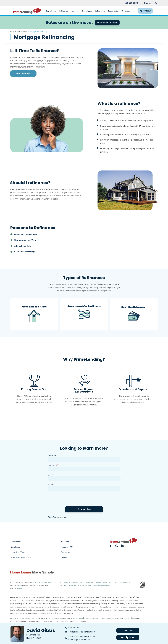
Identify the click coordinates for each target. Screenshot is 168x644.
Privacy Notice (73, 585)
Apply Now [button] (128, 637)
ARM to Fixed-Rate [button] (21, 246)
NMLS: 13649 (78, 618)
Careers (64, 557)
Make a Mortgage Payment (22, 557)
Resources (65, 542)
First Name (53, 456)
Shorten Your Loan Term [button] (23, 240)
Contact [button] (128, 630)
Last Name (53, 465)
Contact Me (84, 509)
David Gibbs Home (18, 32)
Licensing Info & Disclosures (103, 582)
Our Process (16, 542)
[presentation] (68, 499)
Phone (51, 484)
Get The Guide (23, 73)
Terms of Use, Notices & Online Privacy (75, 582)
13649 (20, 588)
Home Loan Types (18, 552)
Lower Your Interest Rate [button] (24, 234)
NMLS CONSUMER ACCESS (45, 582)
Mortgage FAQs (67, 547)
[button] (84, 252)
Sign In (147, 3)
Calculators (15, 547)
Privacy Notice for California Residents (95, 585)
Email (51, 475)
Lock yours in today (107, 22)
